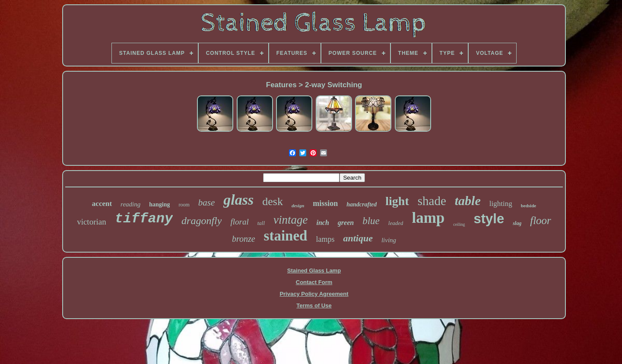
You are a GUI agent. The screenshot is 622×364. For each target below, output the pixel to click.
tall (261, 223)
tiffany (144, 219)
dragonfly (202, 221)
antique (358, 238)
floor (541, 220)
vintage (290, 220)
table (468, 201)
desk (273, 201)
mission (325, 203)
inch (323, 223)
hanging (159, 204)
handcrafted (362, 204)
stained (286, 236)
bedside (528, 206)
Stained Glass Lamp (314, 271)
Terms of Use (314, 305)
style (489, 219)
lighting (501, 204)
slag (517, 223)
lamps (325, 239)
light (397, 201)
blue (371, 221)
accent (102, 204)
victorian (92, 222)
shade (432, 201)
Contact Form (314, 282)
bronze (244, 239)
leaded (396, 223)
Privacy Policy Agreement (314, 294)
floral (239, 222)
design (298, 206)
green (346, 223)
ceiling (459, 224)
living (389, 240)
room (184, 205)
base (207, 203)
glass (238, 200)
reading (130, 204)
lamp (428, 218)
